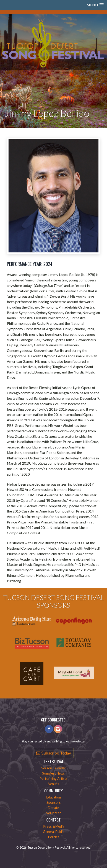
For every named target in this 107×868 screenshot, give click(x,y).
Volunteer (53, 813)
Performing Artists (53, 779)
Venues (54, 784)
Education (54, 797)
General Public (53, 832)
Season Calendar (53, 768)
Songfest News (53, 773)
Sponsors (54, 802)
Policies (54, 837)
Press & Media (54, 826)
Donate (53, 808)
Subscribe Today (54, 753)
